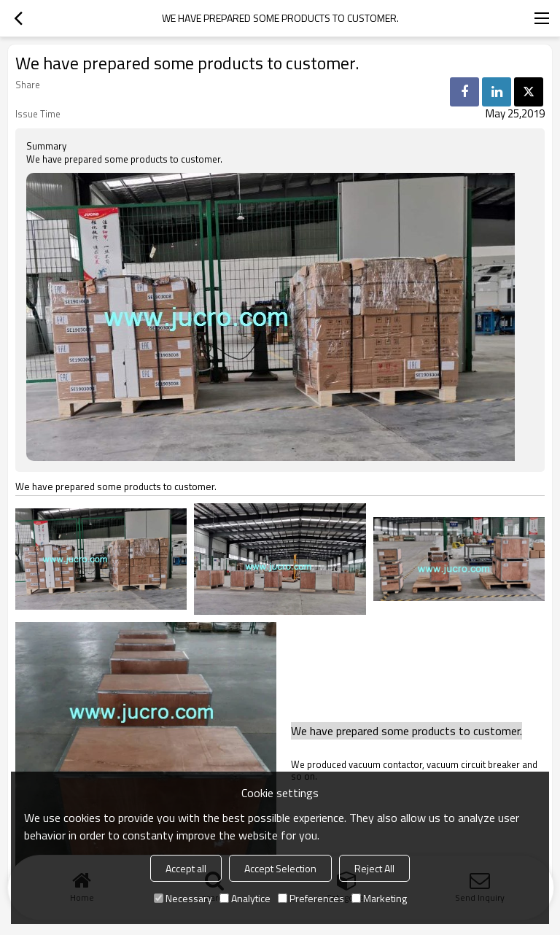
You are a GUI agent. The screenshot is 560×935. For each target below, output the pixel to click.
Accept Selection (280, 868)
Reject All (374, 868)
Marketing (379, 898)
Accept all (186, 868)
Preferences (311, 898)
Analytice (245, 898)
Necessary (183, 898)
